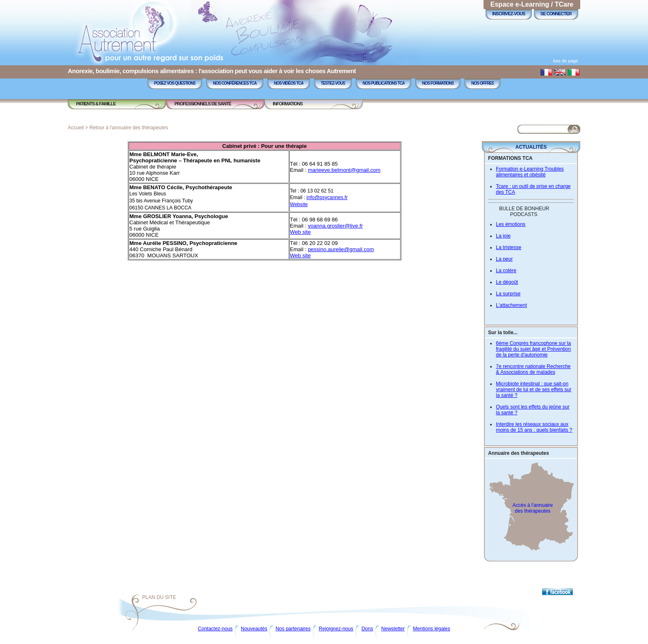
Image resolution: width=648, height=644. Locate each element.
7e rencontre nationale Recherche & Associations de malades (533, 369)
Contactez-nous (215, 629)
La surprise (508, 294)
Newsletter (393, 629)
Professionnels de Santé (203, 104)
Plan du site (159, 597)
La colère (506, 271)
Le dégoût (507, 282)
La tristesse (509, 247)
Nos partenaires (293, 629)
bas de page (566, 61)
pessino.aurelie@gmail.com (341, 249)
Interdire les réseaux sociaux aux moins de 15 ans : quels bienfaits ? (534, 427)
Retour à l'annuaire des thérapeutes (129, 128)
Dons (367, 629)
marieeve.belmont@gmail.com (344, 170)
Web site (300, 232)
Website (299, 204)
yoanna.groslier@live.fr (335, 226)
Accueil (76, 128)
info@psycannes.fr (327, 197)
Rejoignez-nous (336, 629)
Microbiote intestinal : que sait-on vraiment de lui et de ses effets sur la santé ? (534, 390)
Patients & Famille (96, 104)
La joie (503, 236)
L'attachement (511, 305)
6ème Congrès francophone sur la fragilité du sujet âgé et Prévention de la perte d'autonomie (533, 349)
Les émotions (511, 224)
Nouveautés (254, 629)
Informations (288, 104)
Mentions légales (431, 629)
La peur (504, 259)
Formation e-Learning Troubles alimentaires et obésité (530, 172)
